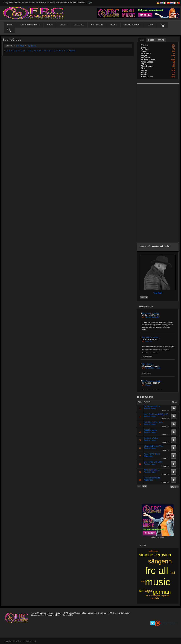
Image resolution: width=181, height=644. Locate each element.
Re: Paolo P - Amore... (151, 338)
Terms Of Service (39, 613)
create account (132, 25)
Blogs (114, 25)
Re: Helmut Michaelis (151, 313)
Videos (63, 25)
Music (50, 25)
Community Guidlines (97, 613)
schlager (146, 591)
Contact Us (68, 615)
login (150, 25)
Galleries (79, 25)
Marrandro (149, 456)
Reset (73, 51)
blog (143, 582)
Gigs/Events (97, 25)
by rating (32, 46)
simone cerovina (155, 555)
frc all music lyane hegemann (158, 596)
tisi (173, 573)
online (161, 40)
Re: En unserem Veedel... (153, 381)
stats (142, 40)
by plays (20, 46)
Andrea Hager (150, 408)
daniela (155, 598)
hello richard (154, 551)
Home (10, 25)
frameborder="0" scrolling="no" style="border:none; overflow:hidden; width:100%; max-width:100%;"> (158, 163)
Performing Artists (30, 25)
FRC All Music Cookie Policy (74, 613)
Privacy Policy (54, 613)
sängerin (160, 561)
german (162, 592)
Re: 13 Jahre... (148, 364)
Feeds (151, 40)
